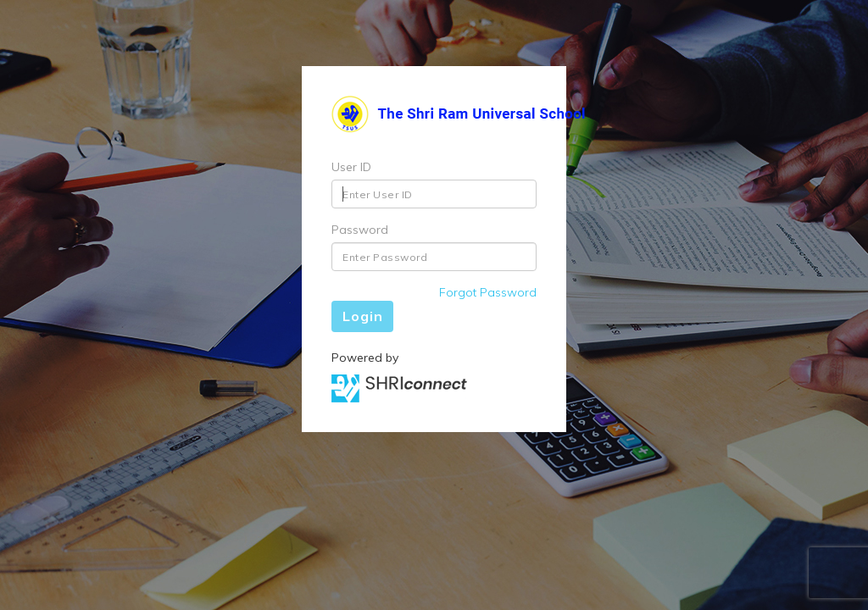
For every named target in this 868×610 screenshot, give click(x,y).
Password (360, 230)
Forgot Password (488, 292)
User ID (351, 167)
